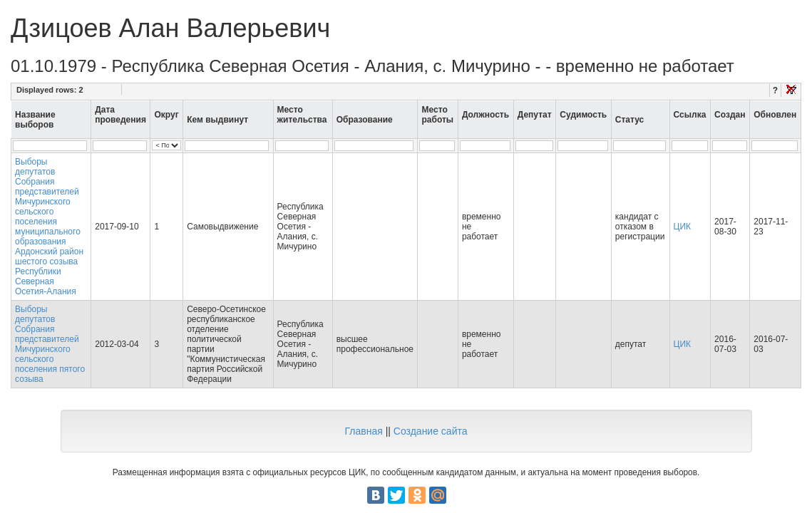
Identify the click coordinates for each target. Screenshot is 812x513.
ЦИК (683, 227)
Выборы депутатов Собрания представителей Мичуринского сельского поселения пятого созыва (50, 344)
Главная (363, 431)
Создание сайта (431, 431)
